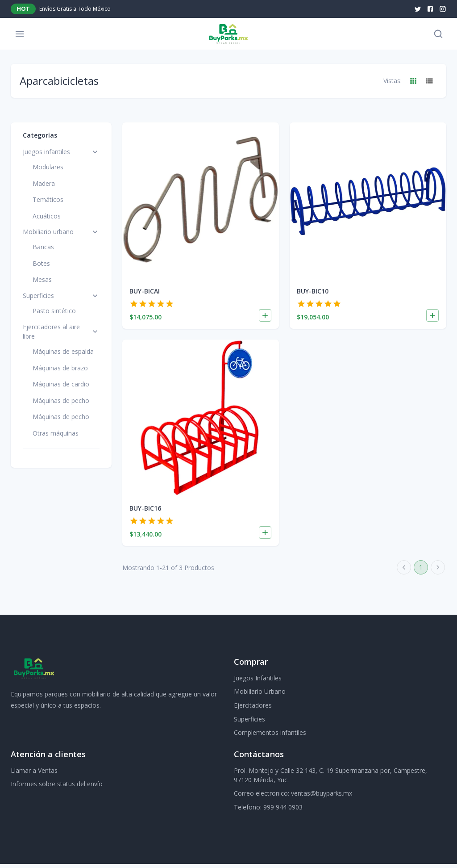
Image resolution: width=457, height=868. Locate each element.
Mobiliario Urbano (260, 695)
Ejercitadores (253, 709)
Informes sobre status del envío (57, 788)
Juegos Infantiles (258, 682)
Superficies (249, 723)
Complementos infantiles (270, 736)
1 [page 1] (421, 571)
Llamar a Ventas (34, 774)
